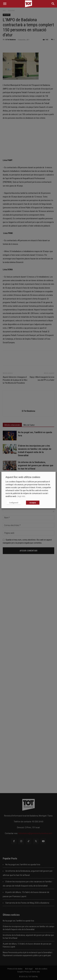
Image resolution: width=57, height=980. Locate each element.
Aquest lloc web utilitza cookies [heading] (23, 477)
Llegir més (21, 496)
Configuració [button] (14, 503)
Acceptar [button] (33, 503)
